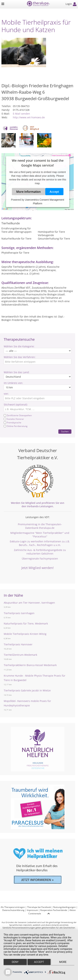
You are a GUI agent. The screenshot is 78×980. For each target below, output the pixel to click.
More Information (28, 192)
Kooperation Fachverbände (54, 910)
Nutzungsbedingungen (64, 907)
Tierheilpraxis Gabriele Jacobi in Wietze (27, 690)
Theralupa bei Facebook (39, 907)
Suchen (65, 431)
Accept (54, 192)
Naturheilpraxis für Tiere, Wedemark (26, 623)
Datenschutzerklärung (13, 910)
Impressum (32, 910)
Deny (15, 962)
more (63, 962)
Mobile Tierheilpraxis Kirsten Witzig (25, 634)
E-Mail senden (21, 114)
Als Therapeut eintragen (13, 907)
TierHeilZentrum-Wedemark (20, 655)
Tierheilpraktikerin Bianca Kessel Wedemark (30, 665)
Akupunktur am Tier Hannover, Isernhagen (29, 603)
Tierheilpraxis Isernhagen (19, 613)
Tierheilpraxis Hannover (18, 644)
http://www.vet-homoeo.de (29, 117)
